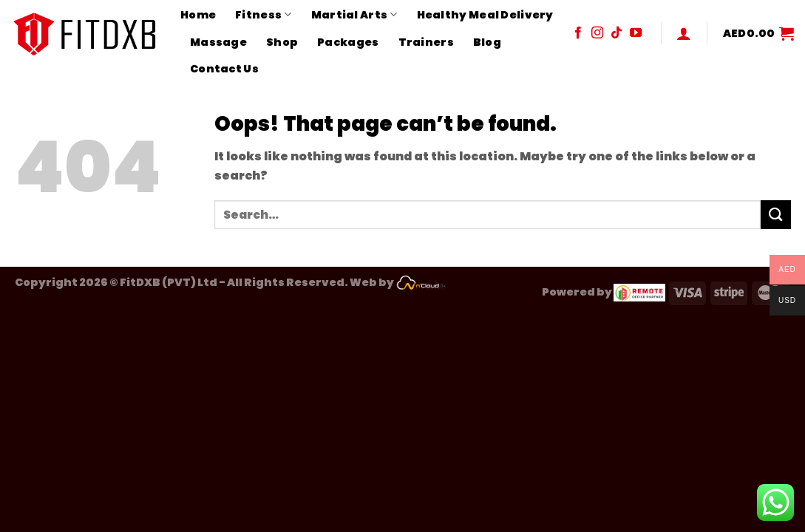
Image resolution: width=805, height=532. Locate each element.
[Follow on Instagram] (597, 33)
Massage (218, 42)
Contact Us (224, 69)
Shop (282, 42)
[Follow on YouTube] (636, 33)
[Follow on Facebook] (578, 33)
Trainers (426, 42)
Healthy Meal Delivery (485, 15)
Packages (348, 42)
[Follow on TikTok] (617, 33)
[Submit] (775, 215)
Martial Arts (354, 15)
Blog (487, 42)
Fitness (264, 15)
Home (198, 15)
